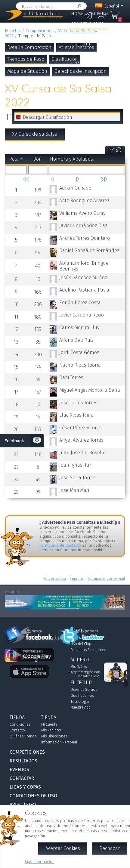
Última (104, 179)
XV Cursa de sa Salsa (35, 134)
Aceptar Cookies (63, 848)
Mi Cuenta (49, 724)
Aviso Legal (23, 804)
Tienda (106, 44)
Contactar (82, 54)
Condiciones (20, 724)
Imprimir (77, 578)
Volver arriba (54, 578)
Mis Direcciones (54, 736)
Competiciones (87, 24)
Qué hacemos (82, 696)
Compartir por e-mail (107, 578)
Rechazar (110, 848)
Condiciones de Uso (33, 796)
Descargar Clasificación (48, 117)
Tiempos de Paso (26, 59)
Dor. (37, 159)
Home (77, 14)
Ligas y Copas (85, 64)
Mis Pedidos (51, 730)
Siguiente (77, 179)
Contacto (17, 730)
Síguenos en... (91, 631)
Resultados (83, 34)
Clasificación (65, 59)
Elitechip (81, 44)
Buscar (78, 6)
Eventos (111, 34)
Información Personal (59, 742)
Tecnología (80, 702)
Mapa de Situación (27, 71)
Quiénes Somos (84, 690)
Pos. (14, 159)
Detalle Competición (29, 47)
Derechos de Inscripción (80, 71)
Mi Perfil (100, 14)
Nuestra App (80, 707)
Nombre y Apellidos (71, 159)
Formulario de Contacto (60, 545)
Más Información (40, 862)
